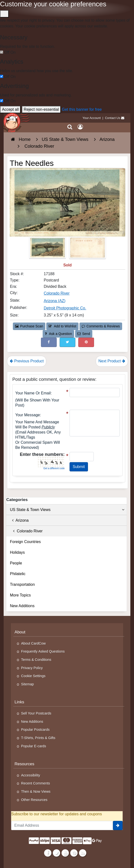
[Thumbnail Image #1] (48, 249)
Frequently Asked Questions (43, 651)
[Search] (70, 127)
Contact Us (113, 118)
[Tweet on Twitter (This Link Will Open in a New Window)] (67, 342)
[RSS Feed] (83, 853)
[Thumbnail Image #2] (87, 249)
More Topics (20, 595)
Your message (28, 415)
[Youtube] (65, 853)
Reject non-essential (41, 109)
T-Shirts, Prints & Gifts (38, 738)
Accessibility (31, 775)
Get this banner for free (82, 109)
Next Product (112, 361)
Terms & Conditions (36, 660)
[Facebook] (48, 853)
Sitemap (28, 684)
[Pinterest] (74, 853)
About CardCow (33, 643)
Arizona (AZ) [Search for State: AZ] (55, 301)
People (16, 563)
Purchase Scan (29, 326)
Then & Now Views (36, 791)
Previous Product (27, 361)
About (20, 632)
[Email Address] (62, 825)
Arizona (19, 520)
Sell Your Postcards (36, 713)
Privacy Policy (32, 668)
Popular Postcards (35, 730)
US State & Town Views (67, 510)
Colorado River (26, 531)
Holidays (17, 552)
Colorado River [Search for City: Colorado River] (57, 293)
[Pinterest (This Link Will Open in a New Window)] (86, 342)
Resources (24, 764)
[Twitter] (56, 853)
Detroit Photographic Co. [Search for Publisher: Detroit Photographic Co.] (65, 308)
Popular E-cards (34, 746)
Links (19, 702)
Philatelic (18, 574)
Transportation (22, 584)
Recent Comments (35, 783)
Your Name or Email (33, 393)
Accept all (10, 109)
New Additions (22, 606)
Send (84, 334)
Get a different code (54, 468)
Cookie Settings (33, 676)
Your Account (92, 118)
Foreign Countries (25, 542)
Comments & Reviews (101, 326)
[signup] (118, 825)
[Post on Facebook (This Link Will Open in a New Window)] (49, 342)
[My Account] (80, 127)
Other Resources (34, 800)
